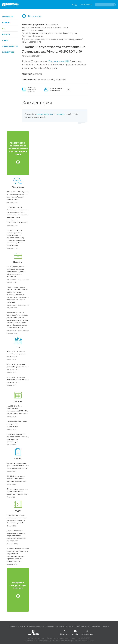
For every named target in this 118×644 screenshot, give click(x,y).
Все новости (32, 16)
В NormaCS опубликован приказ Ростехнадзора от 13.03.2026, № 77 (16, 354)
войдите (61, 114)
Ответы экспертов (10, 46)
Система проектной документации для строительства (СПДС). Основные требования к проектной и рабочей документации (16, 238)
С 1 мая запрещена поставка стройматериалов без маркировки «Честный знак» (18, 491)
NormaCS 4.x (96, 626)
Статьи (5, 40)
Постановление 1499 (59, 61)
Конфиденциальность (35, 626)
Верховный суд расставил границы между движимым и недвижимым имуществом (18, 466)
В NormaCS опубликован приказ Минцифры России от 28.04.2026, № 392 (18, 380)
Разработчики (8, 52)
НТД (4, 29)
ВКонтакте (64, 632)
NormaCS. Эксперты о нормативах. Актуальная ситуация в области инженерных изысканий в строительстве (16, 536)
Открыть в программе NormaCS (32, 90)
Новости (6, 34)
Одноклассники (87, 632)
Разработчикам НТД (82, 626)
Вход (74, 5)
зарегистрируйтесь (45, 114)
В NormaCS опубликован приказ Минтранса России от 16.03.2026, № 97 (18, 367)
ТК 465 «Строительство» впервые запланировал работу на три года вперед (17, 479)
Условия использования (55, 626)
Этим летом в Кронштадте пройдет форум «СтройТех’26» (17, 424)
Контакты (22, 626)
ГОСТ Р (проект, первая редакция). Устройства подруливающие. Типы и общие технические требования (16, 272)
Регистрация (86, 5)
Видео (18, 511)
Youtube (75, 632)
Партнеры (69, 626)
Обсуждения (8, 17)
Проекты (6, 23)
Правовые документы (33, 25)
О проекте (13, 626)
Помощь (106, 626)
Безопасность (52, 25)
